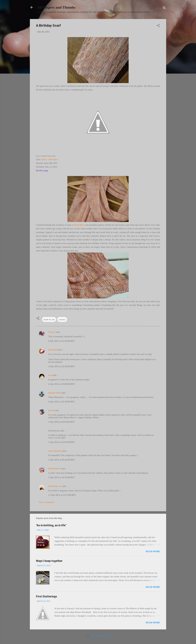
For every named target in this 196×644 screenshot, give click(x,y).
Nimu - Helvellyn (50, 159)
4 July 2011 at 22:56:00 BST (61, 366)
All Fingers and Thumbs (56, 7)
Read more (153, 551)
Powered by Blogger (98, 636)
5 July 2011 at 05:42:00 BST (61, 460)
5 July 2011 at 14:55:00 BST (61, 477)
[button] (158, 26)
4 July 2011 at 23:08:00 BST (61, 384)
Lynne (51, 410)
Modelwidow (54, 468)
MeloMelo (79, 225)
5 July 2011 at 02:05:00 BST (61, 422)
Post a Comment (47, 502)
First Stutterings (46, 596)
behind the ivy (55, 486)
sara (50, 375)
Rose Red (53, 350)
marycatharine (55, 451)
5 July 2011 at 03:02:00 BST (61, 442)
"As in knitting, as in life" (51, 525)
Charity (52, 332)
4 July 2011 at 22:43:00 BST (61, 341)
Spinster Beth (54, 393)
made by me (49, 319)
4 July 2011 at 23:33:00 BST (61, 402)
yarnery (62, 319)
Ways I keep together (49, 561)
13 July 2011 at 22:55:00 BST (62, 495)
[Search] (164, 8)
